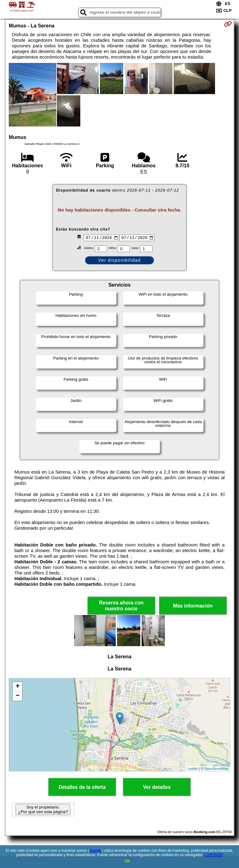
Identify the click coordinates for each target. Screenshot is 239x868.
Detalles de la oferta (82, 787)
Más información (193, 606)
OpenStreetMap (216, 769)
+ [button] (18, 687)
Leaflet (193, 769)
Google (95, 851)
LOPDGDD (214, 855)
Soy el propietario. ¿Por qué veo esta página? (43, 809)
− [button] (18, 696)
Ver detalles (157, 787)
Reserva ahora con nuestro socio (121, 606)
